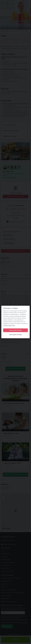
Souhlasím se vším (16, 330)
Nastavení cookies (15, 335)
